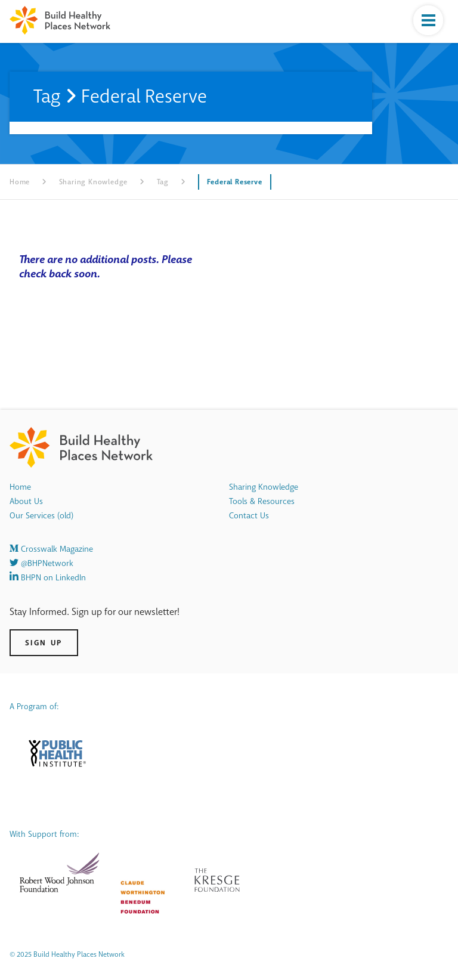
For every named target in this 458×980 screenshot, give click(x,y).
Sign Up (44, 643)
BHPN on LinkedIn (48, 578)
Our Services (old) (41, 516)
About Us (26, 501)
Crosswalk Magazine (51, 549)
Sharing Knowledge (94, 182)
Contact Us (249, 516)
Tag (163, 182)
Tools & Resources (262, 501)
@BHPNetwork (41, 563)
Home (20, 182)
